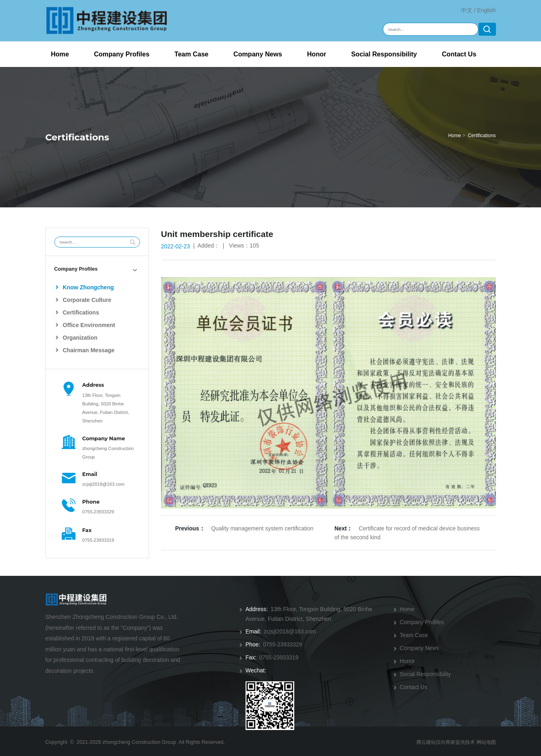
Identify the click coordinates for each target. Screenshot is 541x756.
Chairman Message (85, 350)
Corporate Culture (83, 300)
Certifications (482, 136)
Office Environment (85, 325)
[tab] (97, 269)
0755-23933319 (98, 540)
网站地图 (485, 739)
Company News (258, 54)
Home (60, 54)
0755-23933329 (98, 512)
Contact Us (459, 54)
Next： (343, 528)
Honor (316, 54)
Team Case (192, 54)
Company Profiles (122, 54)
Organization (77, 338)
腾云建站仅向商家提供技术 (442, 739)
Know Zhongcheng (85, 287)
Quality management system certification (262, 528)
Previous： (190, 528)
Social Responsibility (384, 54)
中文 (467, 10)
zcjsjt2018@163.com (103, 484)
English (487, 10)
